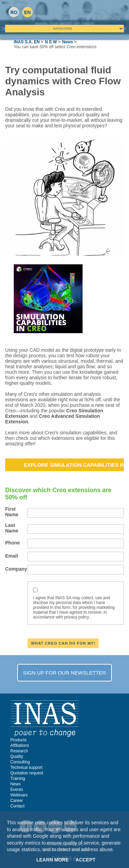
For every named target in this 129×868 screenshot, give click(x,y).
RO (14, 12)
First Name (16, 512)
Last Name (16, 528)
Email (16, 556)
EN (27, 12)
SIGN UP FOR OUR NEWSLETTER (64, 673)
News (68, 42)
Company (16, 569)
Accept (86, 860)
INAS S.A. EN (27, 42)
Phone (16, 543)
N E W (51, 42)
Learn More (53, 860)
